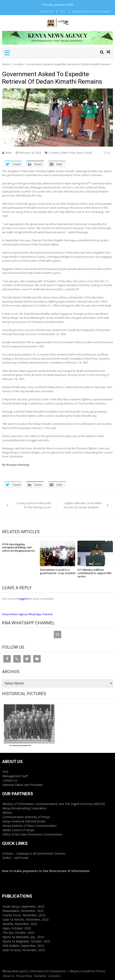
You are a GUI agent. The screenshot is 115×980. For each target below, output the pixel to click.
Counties (18, 64)
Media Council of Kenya (18, 830)
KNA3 (9, 153)
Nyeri (80, 153)
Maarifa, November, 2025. (20, 924)
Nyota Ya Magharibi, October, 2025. (27, 941)
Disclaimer (40, 976)
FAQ (63, 11)
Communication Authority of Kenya (26, 817)
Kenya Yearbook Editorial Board (24, 821)
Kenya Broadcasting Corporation (24, 808)
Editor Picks (68, 153)
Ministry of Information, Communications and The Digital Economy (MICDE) (54, 804)
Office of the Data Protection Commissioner (32, 834)
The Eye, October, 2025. (19, 933)
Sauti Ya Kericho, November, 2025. (26, 919)
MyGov (7, 813)
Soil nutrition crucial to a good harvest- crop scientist (57, 571)
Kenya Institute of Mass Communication (30, 826)
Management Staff (15, 776)
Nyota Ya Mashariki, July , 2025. (24, 937)
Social (88, 153)
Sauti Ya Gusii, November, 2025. (24, 950)
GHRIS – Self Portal (15, 858)
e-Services (54, 976)
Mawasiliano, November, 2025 (23, 911)
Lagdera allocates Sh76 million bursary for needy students (83, 505)
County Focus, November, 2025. (24, 915)
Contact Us (46, 11)
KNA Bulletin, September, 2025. (24, 946)
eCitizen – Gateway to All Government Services (34, 853)
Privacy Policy (24, 976)
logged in (24, 599)
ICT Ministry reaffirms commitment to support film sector (94, 573)
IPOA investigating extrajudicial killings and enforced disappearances (18, 548)
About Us (9, 976)
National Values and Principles (91, 11)
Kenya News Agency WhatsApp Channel (27, 614)
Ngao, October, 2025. (17, 928)
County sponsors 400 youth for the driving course (34, 505)
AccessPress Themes (93, 971)
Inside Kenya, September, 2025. (24, 906)
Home (6, 64)
